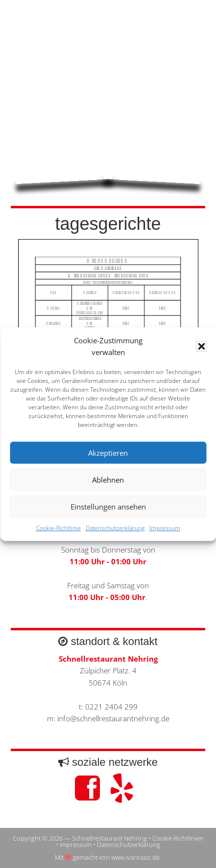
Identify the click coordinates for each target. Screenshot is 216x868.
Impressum (165, 528)
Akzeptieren (108, 453)
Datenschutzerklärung (115, 528)
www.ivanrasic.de (135, 857)
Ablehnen (108, 480)
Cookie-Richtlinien (178, 838)
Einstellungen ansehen (108, 507)
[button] (201, 346)
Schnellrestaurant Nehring (108, 42)
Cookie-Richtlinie (59, 528)
